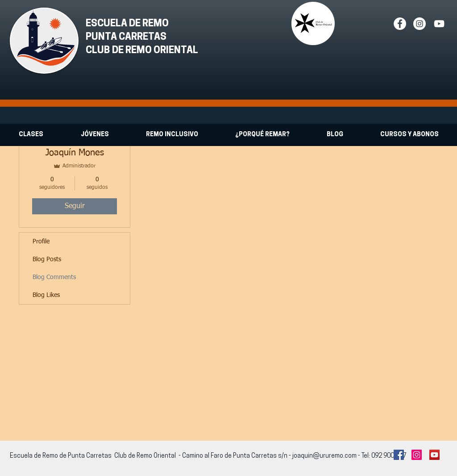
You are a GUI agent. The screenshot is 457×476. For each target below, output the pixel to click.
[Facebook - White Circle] (400, 24)
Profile (41, 242)
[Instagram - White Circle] (420, 24)
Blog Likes (46, 295)
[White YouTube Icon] (439, 24)
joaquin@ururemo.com (324, 456)
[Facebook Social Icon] (399, 455)
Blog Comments (54, 277)
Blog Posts (47, 259)
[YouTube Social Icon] (434, 455)
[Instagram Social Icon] (417, 455)
